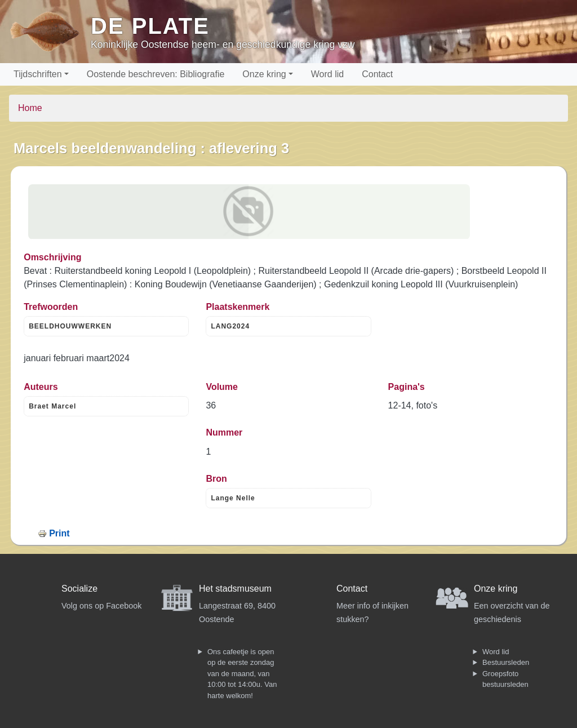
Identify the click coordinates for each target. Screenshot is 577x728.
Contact (377, 74)
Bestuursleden (506, 662)
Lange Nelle (233, 498)
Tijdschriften (38, 74)
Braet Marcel (52, 406)
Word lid (327, 74)
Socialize (79, 589)
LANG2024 (230, 326)
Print (59, 533)
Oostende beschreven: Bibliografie (156, 74)
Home (30, 108)
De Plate (150, 26)
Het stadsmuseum (235, 589)
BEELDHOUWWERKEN (70, 326)
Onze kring (264, 74)
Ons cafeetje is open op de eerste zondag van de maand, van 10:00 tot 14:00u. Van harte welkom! (242, 674)
